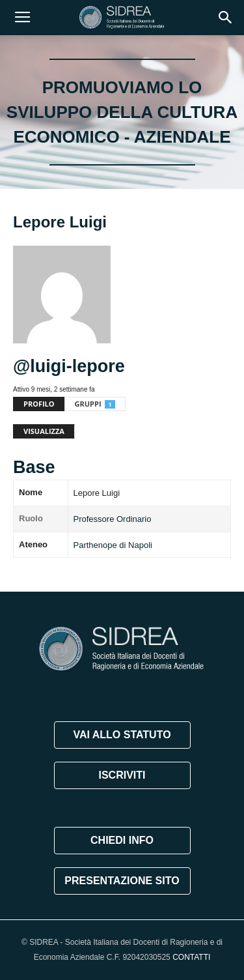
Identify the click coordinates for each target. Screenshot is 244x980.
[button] (226, 18)
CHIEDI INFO (122, 840)
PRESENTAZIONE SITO (122, 881)
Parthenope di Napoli (113, 545)
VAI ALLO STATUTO (122, 735)
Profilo (39, 404)
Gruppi (95, 404)
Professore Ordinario (113, 519)
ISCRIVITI (122, 775)
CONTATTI (191, 957)
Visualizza (44, 431)
